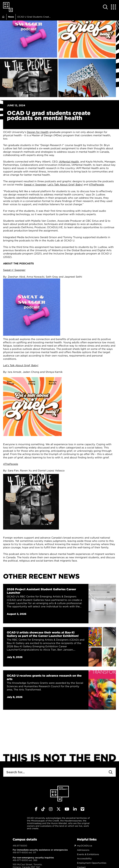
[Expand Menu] (113, 7)
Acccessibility (84, 859)
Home (3, 17)
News (11, 17)
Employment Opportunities (92, 863)
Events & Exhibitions (88, 854)
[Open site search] (105, 7)
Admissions (83, 850)
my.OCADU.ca (85, 846)
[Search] (111, 772)
